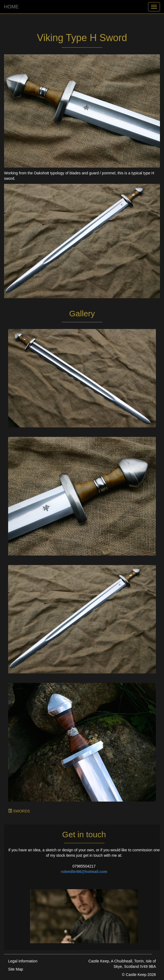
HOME (11, 7)
